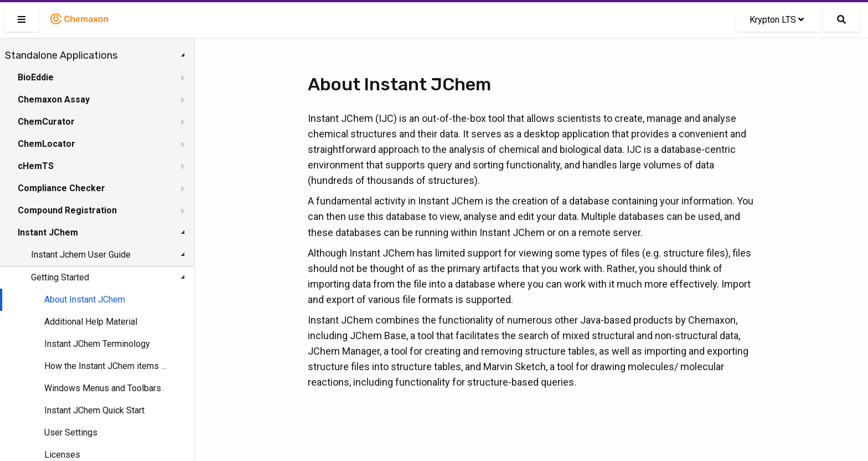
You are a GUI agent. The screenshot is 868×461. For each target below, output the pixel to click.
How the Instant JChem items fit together (106, 366)
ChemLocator (46, 144)
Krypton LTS (777, 20)
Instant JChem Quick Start (94, 410)
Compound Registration (67, 210)
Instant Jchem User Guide (81, 255)
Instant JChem (48, 232)
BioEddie (36, 77)
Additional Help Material (91, 322)
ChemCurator (46, 122)
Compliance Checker (61, 188)
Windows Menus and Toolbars (103, 388)
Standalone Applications (61, 55)
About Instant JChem (85, 299)
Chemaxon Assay (54, 99)
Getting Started (60, 277)
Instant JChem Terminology (97, 344)
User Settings (71, 432)
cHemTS (36, 166)
